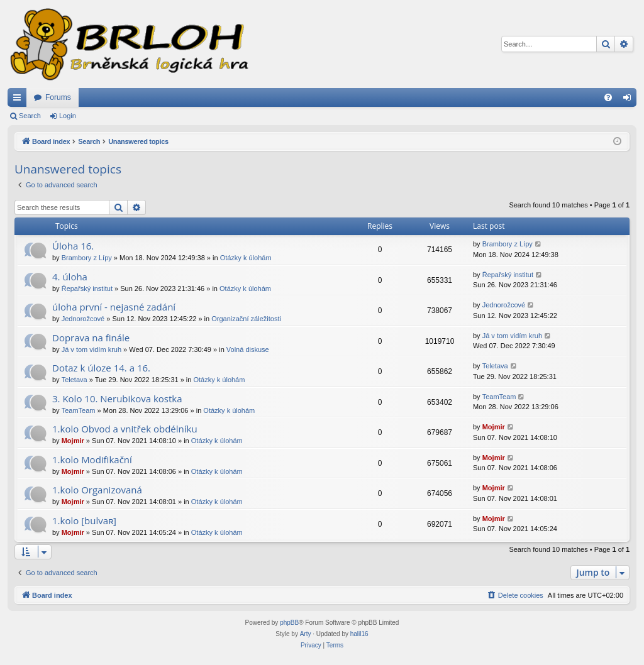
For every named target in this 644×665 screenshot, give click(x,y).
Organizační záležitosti (246, 319)
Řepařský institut (87, 289)
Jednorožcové (83, 319)
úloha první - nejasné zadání (114, 307)
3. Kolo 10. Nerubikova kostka (117, 398)
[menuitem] (608, 97)
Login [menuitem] (630, 100)
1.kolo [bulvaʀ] (84, 520)
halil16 (359, 634)
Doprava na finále (91, 338)
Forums (58, 97)
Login (68, 116)
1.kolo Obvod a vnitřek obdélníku (125, 429)
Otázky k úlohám (246, 258)
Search (30, 116)
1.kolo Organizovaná (97, 490)
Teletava (75, 380)
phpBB (289, 623)
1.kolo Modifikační (92, 459)
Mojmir (73, 441)
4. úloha (70, 277)
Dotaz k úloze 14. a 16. (101, 368)
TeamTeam (79, 410)
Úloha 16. (73, 246)
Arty (306, 634)
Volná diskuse (248, 349)
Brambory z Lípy (87, 258)
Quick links (19, 100)
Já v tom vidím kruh (92, 349)
